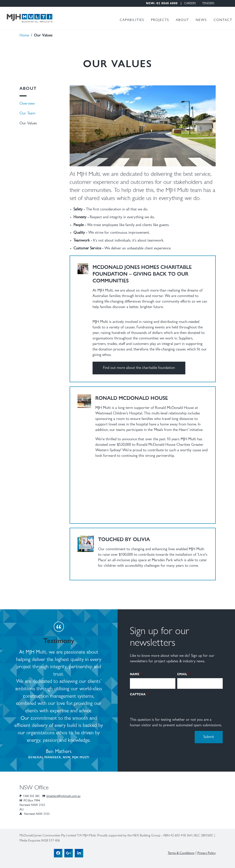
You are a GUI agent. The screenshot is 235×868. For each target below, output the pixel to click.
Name (135, 674)
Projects (160, 20)
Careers (190, 4)
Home (24, 36)
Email (182, 674)
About (182, 20)
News (201, 20)
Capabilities (132, 20)
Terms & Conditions (181, 853)
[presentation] (162, 706)
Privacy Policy (207, 853)
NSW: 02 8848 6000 (162, 4)
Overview (27, 104)
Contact (223, 20)
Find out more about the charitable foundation (139, 368)
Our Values (28, 124)
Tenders (208, 4)
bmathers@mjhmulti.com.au (63, 796)
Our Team (27, 114)
